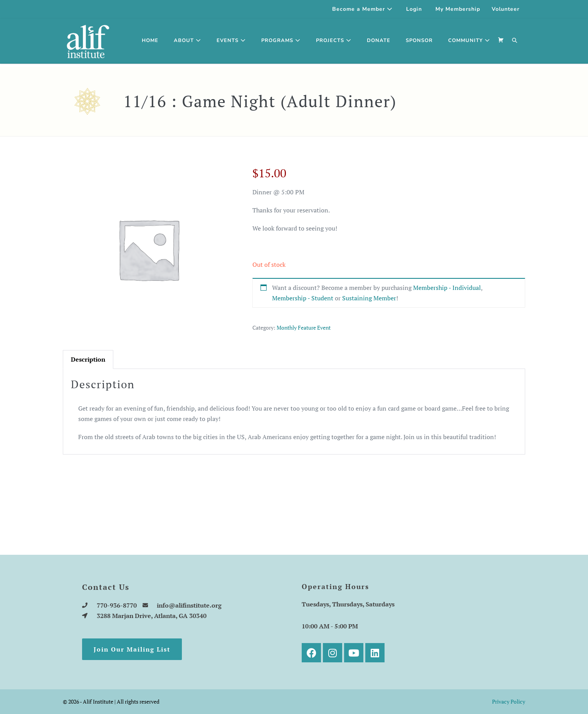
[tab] (88, 360)
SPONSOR (419, 40)
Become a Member (362, 9)
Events (231, 40)
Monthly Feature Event (304, 328)
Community (469, 40)
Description (88, 359)
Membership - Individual (447, 288)
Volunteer (506, 9)
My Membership (458, 9)
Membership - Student (303, 298)
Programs (281, 40)
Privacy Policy (509, 701)
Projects (334, 40)
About (187, 40)
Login (414, 9)
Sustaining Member (369, 298)
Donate (379, 40)
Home (150, 40)
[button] (515, 41)
